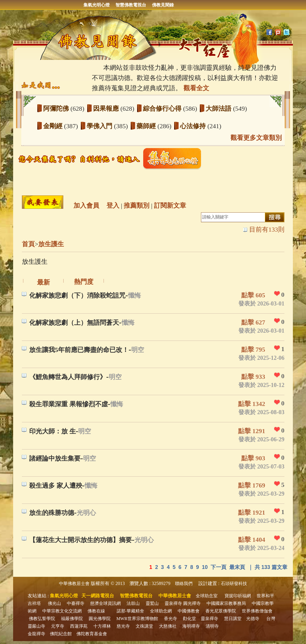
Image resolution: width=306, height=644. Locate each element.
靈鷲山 (152, 603)
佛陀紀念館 (61, 634)
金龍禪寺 (36, 634)
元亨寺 (58, 626)
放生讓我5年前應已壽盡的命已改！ (79, 350)
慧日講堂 (233, 619)
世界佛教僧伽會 (257, 611)
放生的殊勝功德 (52, 513)
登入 (113, 205)
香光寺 (171, 619)
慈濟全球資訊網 (105, 603)
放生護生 (51, 244)
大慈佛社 (168, 626)
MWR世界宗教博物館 (137, 619)
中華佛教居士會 (74, 584)
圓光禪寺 (192, 603)
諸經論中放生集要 (55, 458)
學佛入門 (100, 126)
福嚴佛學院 (72, 619)
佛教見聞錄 (163, 5)
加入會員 (86, 205)
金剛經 (54, 126)
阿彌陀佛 (57, 109)
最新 (43, 282)
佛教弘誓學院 (42, 619)
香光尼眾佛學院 (221, 611)
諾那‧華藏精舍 (130, 611)
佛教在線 (96, 611)
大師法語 (219, 109)
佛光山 (54, 603)
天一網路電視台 (98, 596)
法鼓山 (133, 603)
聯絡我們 (184, 584)
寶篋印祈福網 (238, 596)
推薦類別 (137, 205)
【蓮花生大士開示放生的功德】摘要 (81, 540)
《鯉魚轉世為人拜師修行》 (68, 377)
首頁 (28, 244)
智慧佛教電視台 (131, 5)
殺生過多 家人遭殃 (56, 486)
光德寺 (253, 619)
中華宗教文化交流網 (62, 611)
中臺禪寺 (76, 603)
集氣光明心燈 (97, 5)
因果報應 (107, 109)
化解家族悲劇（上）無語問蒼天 (74, 323)
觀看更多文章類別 (256, 138)
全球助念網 (161, 611)
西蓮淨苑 (79, 626)
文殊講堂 (144, 626)
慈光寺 (123, 626)
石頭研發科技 (234, 584)
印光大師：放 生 (53, 431)
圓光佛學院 (100, 619)
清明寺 (212, 626)
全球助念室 (207, 596)
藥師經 (147, 126)
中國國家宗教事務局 (226, 603)
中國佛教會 (189, 611)
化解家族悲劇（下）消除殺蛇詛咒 (77, 295)
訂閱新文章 (170, 205)
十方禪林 (102, 626)
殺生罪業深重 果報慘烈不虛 (69, 404)
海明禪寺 (191, 626)
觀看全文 (196, 88)
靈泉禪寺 (173, 603)
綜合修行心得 (163, 109)
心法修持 (194, 126)
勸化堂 (189, 619)
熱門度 (84, 282)
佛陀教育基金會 (92, 634)
